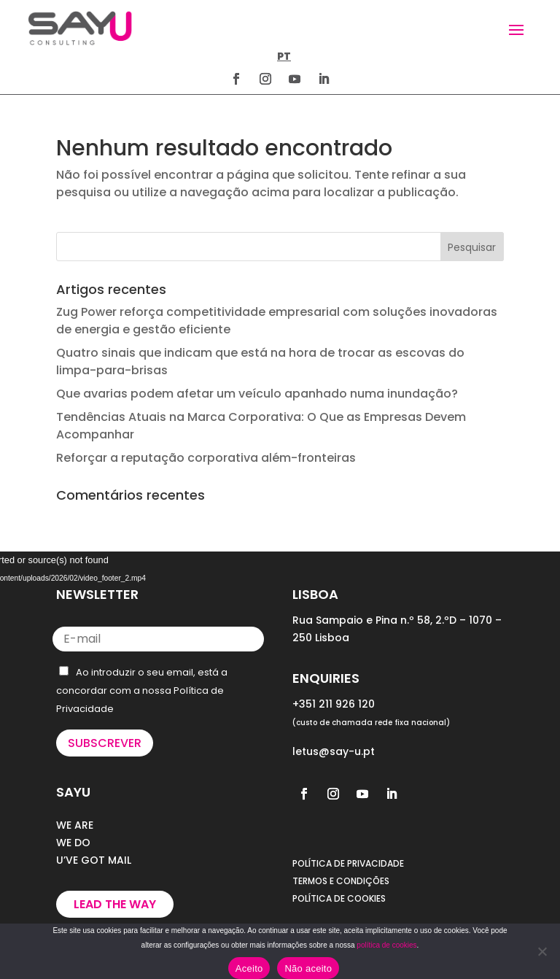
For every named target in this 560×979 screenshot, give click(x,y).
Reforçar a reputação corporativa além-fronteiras (206, 458)
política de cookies (386, 945)
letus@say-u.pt (334, 751)
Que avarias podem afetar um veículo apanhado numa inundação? (257, 394)
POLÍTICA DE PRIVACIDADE (348, 863)
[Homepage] (80, 28)
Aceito (249, 968)
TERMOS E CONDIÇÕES (341, 881)
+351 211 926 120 (334, 704)
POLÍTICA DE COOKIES (339, 898)
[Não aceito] (542, 951)
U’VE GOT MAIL (94, 860)
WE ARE (75, 825)
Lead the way (115, 904)
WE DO (73, 843)
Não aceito (308, 968)
